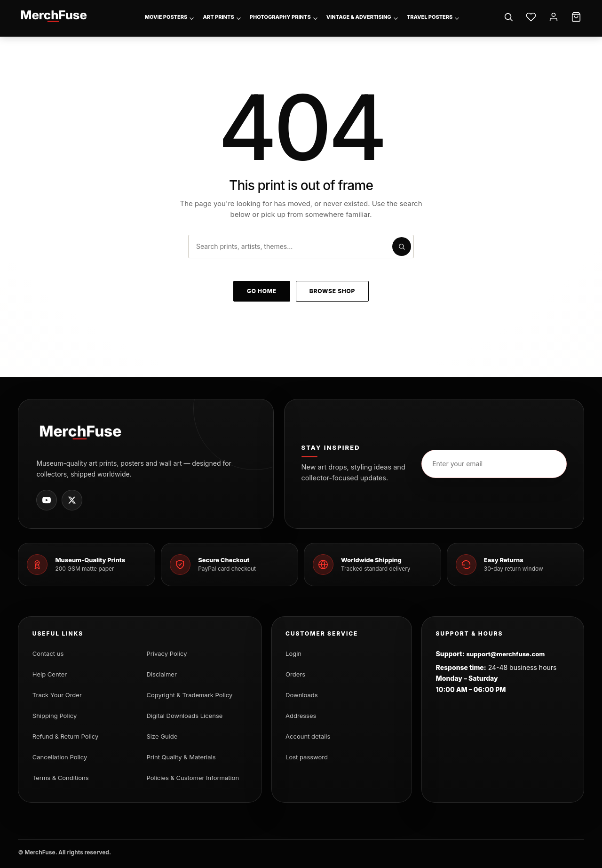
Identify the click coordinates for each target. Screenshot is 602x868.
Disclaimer (162, 674)
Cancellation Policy (60, 757)
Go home (262, 291)
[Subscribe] (554, 464)
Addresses (301, 716)
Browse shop (332, 291)
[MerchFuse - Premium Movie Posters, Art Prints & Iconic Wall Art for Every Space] (54, 16)
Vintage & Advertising (359, 17)
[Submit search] (402, 247)
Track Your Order (57, 695)
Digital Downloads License (185, 716)
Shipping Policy (55, 716)
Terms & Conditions (61, 778)
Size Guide (162, 736)
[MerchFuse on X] (72, 500)
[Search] (508, 17)
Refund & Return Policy (66, 736)
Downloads (301, 695)
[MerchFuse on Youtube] (47, 500)
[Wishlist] (531, 17)
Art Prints (218, 17)
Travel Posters (430, 17)
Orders (295, 674)
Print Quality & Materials (181, 757)
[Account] (554, 17)
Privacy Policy (167, 653)
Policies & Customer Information (193, 778)
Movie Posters (166, 17)
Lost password (307, 757)
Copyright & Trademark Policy (190, 695)
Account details (308, 736)
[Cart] (576, 17)
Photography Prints (280, 17)
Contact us (48, 653)
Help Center (50, 674)
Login (293, 653)
